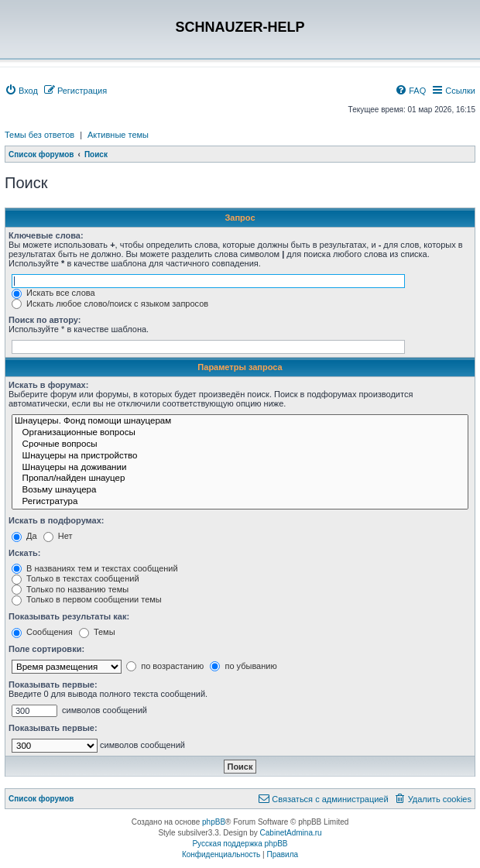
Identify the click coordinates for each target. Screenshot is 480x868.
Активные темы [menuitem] (118, 135)
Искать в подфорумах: (57, 520)
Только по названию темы (70, 589)
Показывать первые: (53, 684)
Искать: (24, 553)
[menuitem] (21, 91)
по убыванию (243, 666)
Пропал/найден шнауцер (240, 479)
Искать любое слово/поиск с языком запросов (110, 304)
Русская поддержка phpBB (240, 844)
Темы (97, 632)
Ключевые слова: (46, 235)
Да (24, 536)
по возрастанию (165, 666)
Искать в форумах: (48, 385)
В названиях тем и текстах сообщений (95, 568)
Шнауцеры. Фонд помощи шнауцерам (240, 422)
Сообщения (42, 632)
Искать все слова (53, 293)
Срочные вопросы (240, 445)
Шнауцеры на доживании (240, 468)
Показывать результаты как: (69, 616)
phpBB (214, 822)
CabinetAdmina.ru (291, 833)
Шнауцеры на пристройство (240, 456)
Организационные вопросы (240, 433)
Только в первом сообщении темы (87, 599)
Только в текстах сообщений (75, 578)
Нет (58, 536)
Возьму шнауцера (240, 491)
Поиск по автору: (45, 320)
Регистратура (240, 502)
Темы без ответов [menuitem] (39, 135)
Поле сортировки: (46, 649)
